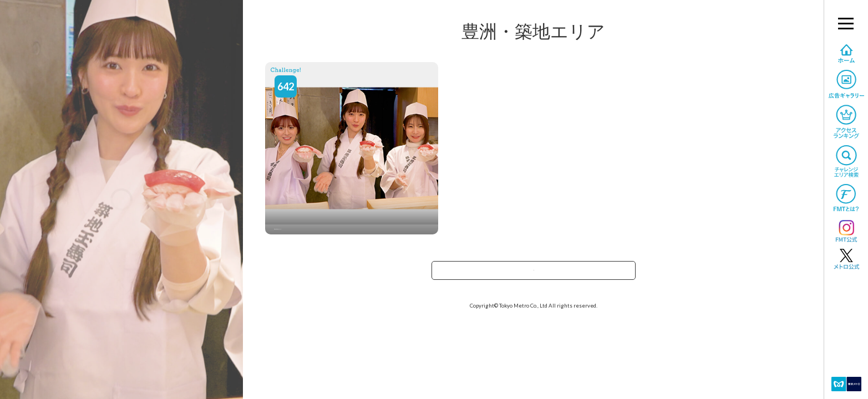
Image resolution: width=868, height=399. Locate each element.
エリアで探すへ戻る (534, 274)
